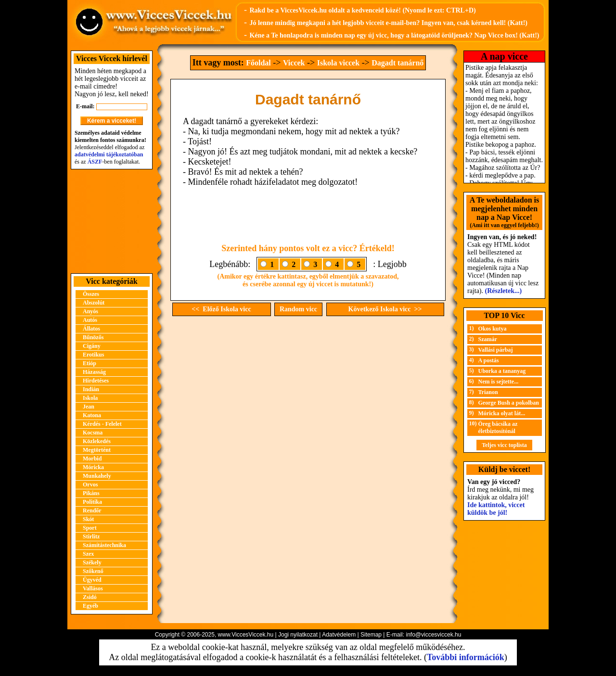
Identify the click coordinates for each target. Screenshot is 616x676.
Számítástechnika (104, 545)
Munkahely (97, 476)
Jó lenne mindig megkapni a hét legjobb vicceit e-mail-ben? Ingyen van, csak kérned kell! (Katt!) (388, 23)
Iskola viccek (338, 63)
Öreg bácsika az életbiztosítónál (498, 427)
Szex (88, 554)
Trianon (488, 392)
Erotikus (93, 355)
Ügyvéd (92, 580)
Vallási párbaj (496, 350)
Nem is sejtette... (499, 382)
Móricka (93, 467)
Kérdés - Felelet (102, 424)
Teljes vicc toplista (504, 445)
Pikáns (91, 493)
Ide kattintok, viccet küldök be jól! (496, 509)
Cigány (92, 346)
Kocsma (93, 433)
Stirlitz (91, 536)
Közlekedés (97, 441)
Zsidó (90, 597)
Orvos (90, 485)
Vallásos (93, 588)
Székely (92, 562)
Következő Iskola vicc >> (385, 309)
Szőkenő (93, 571)
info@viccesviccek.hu (433, 635)
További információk (466, 657)
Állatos (91, 329)
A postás (489, 360)
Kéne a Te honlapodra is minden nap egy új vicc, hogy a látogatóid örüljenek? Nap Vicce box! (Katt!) (394, 35)
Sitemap (371, 635)
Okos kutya (493, 329)
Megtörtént (97, 450)
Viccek (294, 63)
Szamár (488, 339)
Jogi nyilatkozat (298, 635)
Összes (91, 294)
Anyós (90, 311)
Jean (89, 407)
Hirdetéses (96, 381)
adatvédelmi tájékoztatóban (109, 154)
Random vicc (298, 309)
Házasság (94, 372)
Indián (91, 389)
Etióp (90, 363)
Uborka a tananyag (502, 371)
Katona (92, 415)
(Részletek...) (504, 291)
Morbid (92, 459)
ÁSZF (95, 162)
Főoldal (258, 63)
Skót (88, 519)
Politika (92, 502)
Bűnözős (93, 337)
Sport (90, 528)
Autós (90, 320)
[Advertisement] (112, 221)
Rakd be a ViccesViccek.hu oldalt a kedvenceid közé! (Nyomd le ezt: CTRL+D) (362, 10)
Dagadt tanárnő (398, 63)
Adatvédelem (339, 635)
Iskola (90, 398)
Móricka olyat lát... (502, 413)
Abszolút (94, 303)
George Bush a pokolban (509, 403)
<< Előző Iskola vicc (221, 309)
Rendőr (92, 510)
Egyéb (90, 606)
